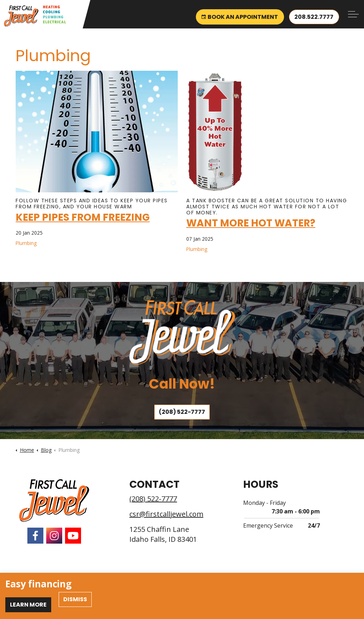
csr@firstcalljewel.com (166, 514)
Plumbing (26, 243)
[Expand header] (353, 14)
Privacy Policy (85, 580)
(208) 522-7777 (182, 412)
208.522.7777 (314, 14)
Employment (51, 580)
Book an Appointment (239, 14)
